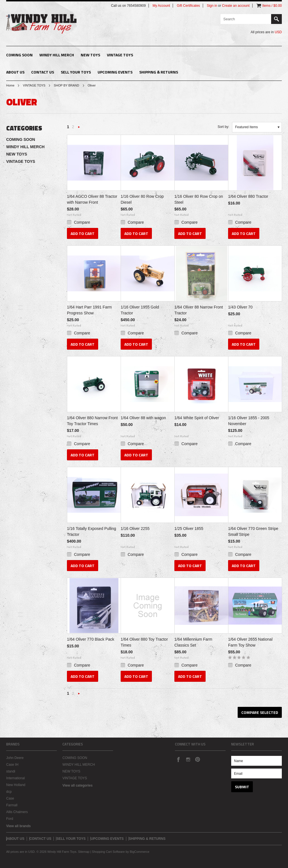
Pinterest (197, 759)
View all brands (18, 826)
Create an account (236, 6)
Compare (82, 222)
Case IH (12, 765)
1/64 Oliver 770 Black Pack (91, 639)
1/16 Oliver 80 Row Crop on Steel (199, 199)
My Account (161, 6)
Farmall (12, 805)
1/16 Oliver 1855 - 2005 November (249, 421)
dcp (9, 792)
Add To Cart (83, 233)
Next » (79, 129)
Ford (10, 819)
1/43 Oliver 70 (240, 307)
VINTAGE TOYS (120, 55)
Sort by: (223, 127)
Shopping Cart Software (108, 852)
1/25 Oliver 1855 (189, 529)
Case (10, 798)
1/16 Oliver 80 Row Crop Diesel (142, 199)
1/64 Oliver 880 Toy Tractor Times (144, 642)
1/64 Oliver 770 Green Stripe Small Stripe (253, 531)
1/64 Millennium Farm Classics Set (193, 642)
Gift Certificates (188, 6)
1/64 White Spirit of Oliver (197, 418)
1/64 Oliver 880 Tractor (248, 196)
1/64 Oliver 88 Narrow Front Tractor (199, 310)
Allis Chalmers (17, 812)
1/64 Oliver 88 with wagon (143, 418)
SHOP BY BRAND (66, 85)
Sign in (212, 6)
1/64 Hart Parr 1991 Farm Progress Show (89, 310)
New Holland (16, 785)
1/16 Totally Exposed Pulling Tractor (92, 531)
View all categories (77, 785)
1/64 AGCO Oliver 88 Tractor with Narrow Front (92, 199)
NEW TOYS (90, 55)
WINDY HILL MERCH (57, 55)
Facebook (178, 759)
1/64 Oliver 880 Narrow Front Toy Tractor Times (92, 421)
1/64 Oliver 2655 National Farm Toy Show (250, 642)
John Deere (15, 758)
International (15, 778)
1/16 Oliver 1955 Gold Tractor (140, 310)
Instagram (188, 759)
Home (10, 85)
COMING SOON (19, 55)
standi (11, 771)
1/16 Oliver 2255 (135, 529)
